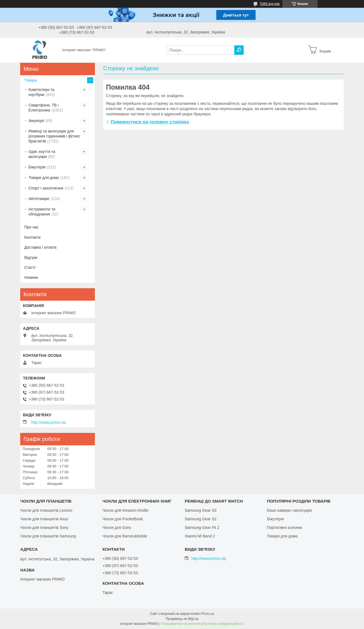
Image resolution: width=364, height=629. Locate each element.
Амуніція (36, 121)
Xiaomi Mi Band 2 (200, 536)
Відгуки (31, 258)
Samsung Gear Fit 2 (202, 527)
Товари (31, 80)
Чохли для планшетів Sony (44, 527)
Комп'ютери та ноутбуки (41, 92)
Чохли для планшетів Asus (44, 519)
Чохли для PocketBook (123, 519)
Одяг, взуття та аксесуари (42, 154)
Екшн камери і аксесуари (289, 510)
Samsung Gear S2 (201, 519)
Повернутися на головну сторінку (150, 122)
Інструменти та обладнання (42, 212)
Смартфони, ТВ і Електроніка (44, 108)
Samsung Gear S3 (201, 510)
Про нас (32, 227)
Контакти (32, 237)
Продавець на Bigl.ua (182, 619)
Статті (30, 267)
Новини (31, 277)
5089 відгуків (270, 4)
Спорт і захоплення (46, 188)
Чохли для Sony (117, 527)
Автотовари (39, 199)
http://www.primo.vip (49, 422)
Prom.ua (208, 614)
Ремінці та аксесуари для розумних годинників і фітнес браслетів (54, 136)
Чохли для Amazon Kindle (125, 510)
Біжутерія (37, 167)
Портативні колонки (284, 527)
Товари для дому (44, 178)
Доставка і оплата (40, 247)
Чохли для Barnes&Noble (125, 536)
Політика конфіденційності (223, 624)
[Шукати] (239, 50)
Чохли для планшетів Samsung (48, 536)
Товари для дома (282, 536)
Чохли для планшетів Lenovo (46, 510)
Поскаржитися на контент (181, 624)
